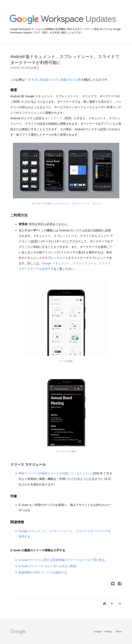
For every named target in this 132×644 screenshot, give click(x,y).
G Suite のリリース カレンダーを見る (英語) (48, 566)
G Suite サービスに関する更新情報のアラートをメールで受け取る (62, 560)
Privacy (109, 632)
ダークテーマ (53, 118)
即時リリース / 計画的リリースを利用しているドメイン (55, 473)
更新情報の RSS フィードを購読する (43, 573)
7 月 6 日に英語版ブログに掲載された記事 (53, 80)
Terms (119, 632)
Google (98, 632)
